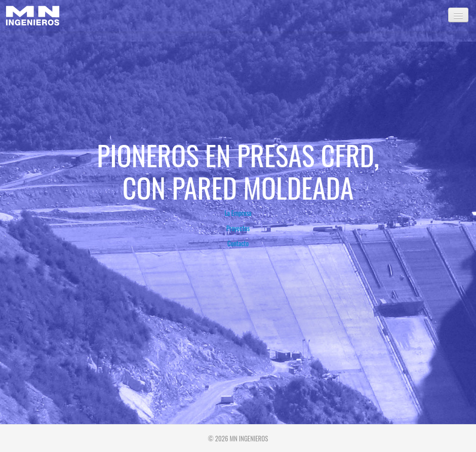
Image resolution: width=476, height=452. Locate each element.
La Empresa (238, 213)
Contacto (238, 243)
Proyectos (238, 228)
